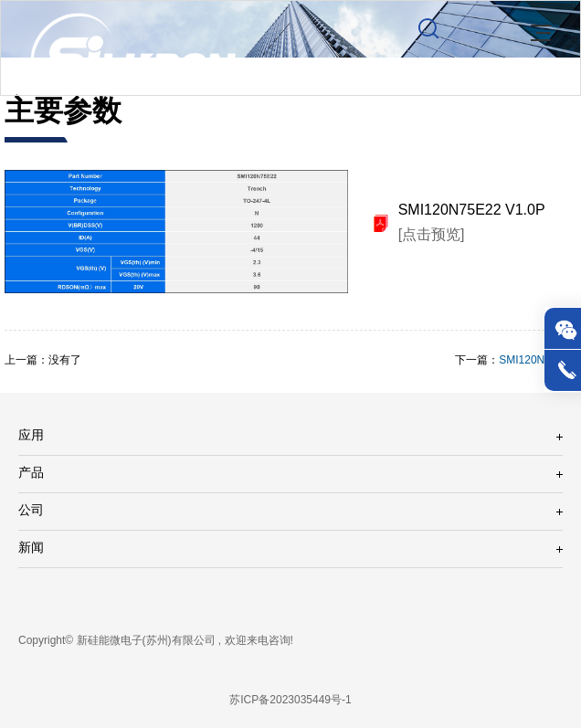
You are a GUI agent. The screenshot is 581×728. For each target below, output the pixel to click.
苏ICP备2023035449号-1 (290, 700)
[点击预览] (432, 235)
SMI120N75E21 (538, 360)
